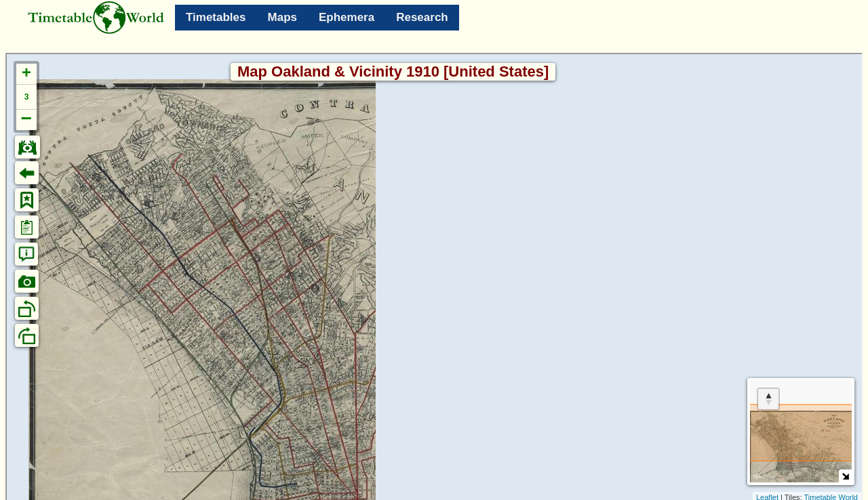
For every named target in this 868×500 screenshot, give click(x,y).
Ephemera (347, 17)
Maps (282, 17)
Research (422, 17)
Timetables (216, 17)
